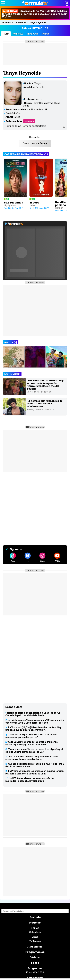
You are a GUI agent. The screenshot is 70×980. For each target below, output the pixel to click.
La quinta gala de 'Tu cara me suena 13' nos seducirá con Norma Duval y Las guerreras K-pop (35, 721)
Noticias (18, 34)
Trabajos (33, 34)
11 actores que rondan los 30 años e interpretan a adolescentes (45, 403)
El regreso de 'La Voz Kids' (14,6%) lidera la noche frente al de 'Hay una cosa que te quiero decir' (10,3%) (35, 14)
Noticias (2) (12, 374)
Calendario (35, 932)
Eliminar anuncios (36, 41)
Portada (35, 917)
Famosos (21, 23)
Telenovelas (35, 978)
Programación (35, 952)
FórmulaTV (8, 23)
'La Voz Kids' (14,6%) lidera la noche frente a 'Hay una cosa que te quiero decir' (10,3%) (33, 729)
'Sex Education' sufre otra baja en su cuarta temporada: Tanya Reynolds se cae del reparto (46, 385)
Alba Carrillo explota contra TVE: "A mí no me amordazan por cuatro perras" (31, 736)
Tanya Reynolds (38, 23)
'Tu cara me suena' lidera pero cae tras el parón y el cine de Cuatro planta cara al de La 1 (34, 750)
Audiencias (35, 947)
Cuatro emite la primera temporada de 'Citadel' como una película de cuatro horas (32, 758)
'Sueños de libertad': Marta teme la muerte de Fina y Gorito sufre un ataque (35, 765)
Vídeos (35, 957)
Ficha (6, 34)
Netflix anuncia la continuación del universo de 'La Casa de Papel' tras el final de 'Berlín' (33, 714)
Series (35, 928)
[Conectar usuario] (67, 3)
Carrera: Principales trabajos (26, 154)
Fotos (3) (11, 342)
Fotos (46, 34)
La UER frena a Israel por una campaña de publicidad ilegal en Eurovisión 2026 (29, 780)
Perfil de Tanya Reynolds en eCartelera (26, 126)
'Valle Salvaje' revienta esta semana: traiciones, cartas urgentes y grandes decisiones (32, 743)
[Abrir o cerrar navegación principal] (3, 3)
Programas (35, 968)
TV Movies (35, 941)
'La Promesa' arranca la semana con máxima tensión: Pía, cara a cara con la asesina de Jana (35, 772)
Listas (35, 937)
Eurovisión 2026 (35, 972)
